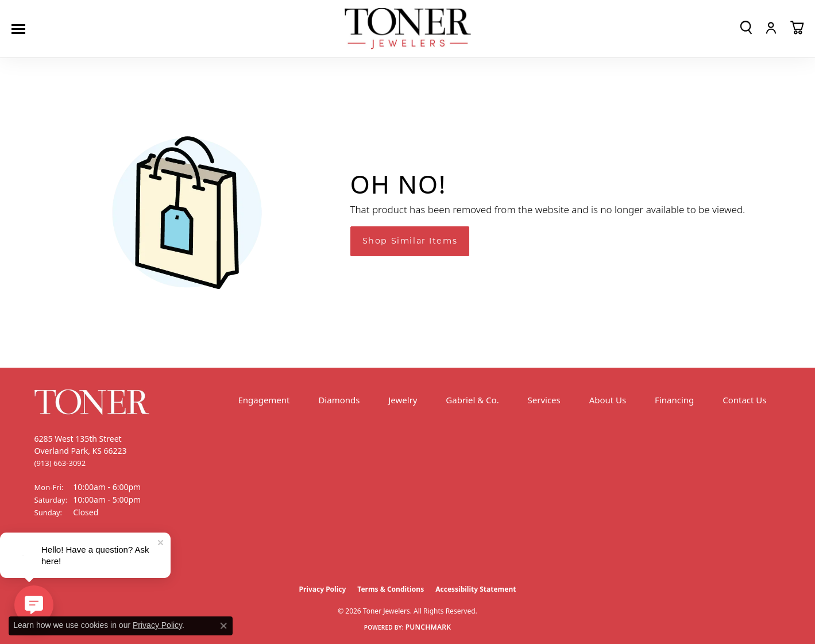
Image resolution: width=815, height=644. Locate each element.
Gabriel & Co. (472, 400)
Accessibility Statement (476, 589)
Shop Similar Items (410, 241)
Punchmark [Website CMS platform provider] (428, 627)
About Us (608, 400)
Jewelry (403, 400)
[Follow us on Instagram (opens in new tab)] (75, 556)
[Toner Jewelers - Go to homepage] (408, 29)
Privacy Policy (323, 589)
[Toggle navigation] (21, 29)
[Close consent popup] (223, 626)
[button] (746, 28)
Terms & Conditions (391, 589)
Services (544, 400)
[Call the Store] (60, 463)
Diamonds (339, 400)
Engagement (264, 400)
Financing (674, 400)
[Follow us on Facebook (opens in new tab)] (46, 556)
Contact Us (744, 400)
